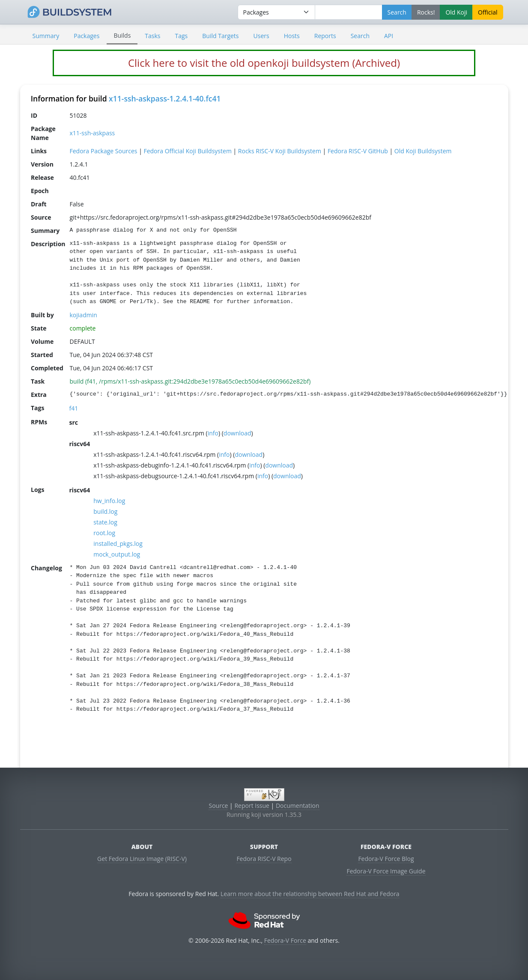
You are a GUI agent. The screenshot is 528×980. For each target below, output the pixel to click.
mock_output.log (117, 554)
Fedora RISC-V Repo (264, 859)
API (389, 36)
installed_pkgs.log (118, 544)
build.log (105, 511)
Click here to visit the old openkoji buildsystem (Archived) (264, 63)
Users (261, 36)
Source (218, 806)
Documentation (298, 806)
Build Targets (220, 36)
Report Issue (252, 806)
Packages (87, 36)
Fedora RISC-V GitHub (357, 151)
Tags (182, 36)
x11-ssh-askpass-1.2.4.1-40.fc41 (165, 98)
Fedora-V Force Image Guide (386, 871)
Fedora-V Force (285, 940)
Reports (325, 36)
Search (360, 36)
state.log (105, 522)
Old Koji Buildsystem (423, 151)
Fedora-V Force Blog (386, 859)
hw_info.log (109, 501)
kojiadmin (83, 315)
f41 (73, 408)
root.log (104, 533)
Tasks (152, 36)
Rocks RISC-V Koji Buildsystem (279, 151)
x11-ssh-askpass (92, 133)
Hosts (292, 36)
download (237, 433)
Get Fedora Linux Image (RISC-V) (142, 859)
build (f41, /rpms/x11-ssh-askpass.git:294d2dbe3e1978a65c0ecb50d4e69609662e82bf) (190, 381)
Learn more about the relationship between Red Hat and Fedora (310, 894)
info (213, 433)
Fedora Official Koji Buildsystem (187, 151)
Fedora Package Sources (103, 151)
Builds (122, 35)
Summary (46, 36)
